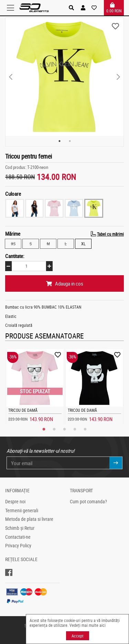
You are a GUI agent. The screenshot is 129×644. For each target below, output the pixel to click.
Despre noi (15, 502)
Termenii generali (22, 511)
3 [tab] (65, 429)
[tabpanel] (64, 77)
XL (83, 243)
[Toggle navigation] (12, 8)
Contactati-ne (18, 537)
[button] (83, 8)
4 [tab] (75, 429)
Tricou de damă (23, 410)
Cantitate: (15, 256)
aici (103, 625)
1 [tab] (60, 141)
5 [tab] (85, 429)
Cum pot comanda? (88, 502)
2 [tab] (70, 141)
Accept (78, 636)
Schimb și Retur (20, 528)
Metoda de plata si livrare (29, 519)
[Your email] (58, 463)
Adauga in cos (65, 283)
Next (118, 77)
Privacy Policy (18, 546)
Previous (11, 77)
